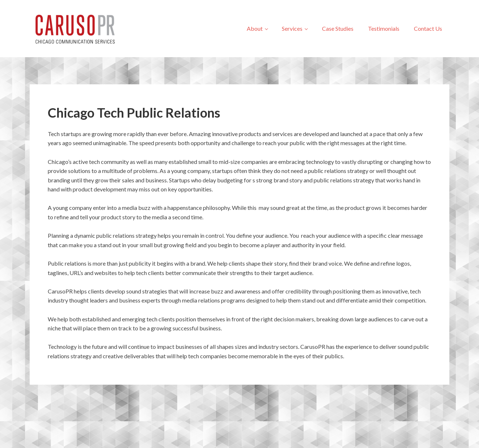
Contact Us (428, 28)
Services (292, 28)
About (255, 28)
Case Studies (338, 28)
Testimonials (384, 28)
